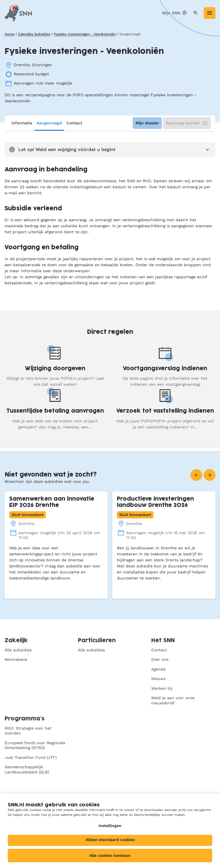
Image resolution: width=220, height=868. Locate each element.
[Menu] (210, 13)
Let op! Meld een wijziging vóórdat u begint (110, 150)
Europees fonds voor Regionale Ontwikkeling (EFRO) (35, 745)
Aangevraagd (49, 123)
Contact (74, 123)
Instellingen (110, 826)
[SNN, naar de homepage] (18, 13)
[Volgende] (210, 475)
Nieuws (158, 679)
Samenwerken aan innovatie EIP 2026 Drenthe (52, 502)
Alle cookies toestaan (110, 855)
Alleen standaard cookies (110, 840)
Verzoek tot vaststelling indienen (165, 411)
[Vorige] (196, 475)
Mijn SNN (175, 13)
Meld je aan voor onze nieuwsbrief (173, 700)
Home (9, 34)
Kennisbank (16, 659)
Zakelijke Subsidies (34, 34)
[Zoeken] (196, 13)
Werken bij (162, 688)
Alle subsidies (18, 650)
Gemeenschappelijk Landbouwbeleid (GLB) (27, 769)
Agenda (158, 669)
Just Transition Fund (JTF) (31, 757)
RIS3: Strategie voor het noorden (28, 731)
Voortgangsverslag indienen (165, 369)
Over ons (160, 659)
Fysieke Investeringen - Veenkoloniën (85, 34)
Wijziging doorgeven (55, 369)
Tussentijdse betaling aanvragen (55, 411)
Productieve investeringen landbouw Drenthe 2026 (155, 502)
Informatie (22, 123)
